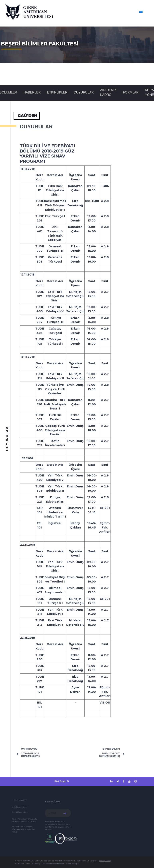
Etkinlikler (57, 92)
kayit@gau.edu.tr (20, 812)
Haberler (32, 92)
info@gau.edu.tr (20, 807)
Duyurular (84, 92)
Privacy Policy (105, 861)
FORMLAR (131, 92)
